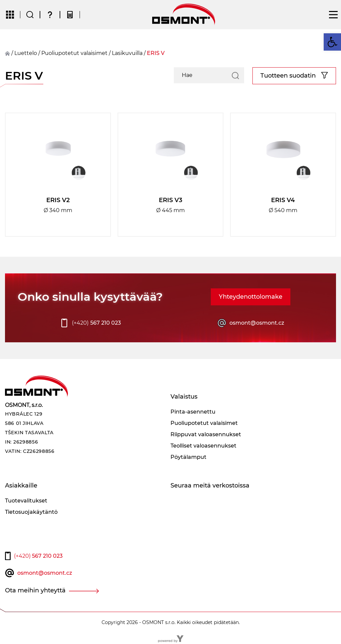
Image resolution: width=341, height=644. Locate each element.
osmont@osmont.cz (257, 323)
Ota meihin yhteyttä (35, 590)
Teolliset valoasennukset (203, 446)
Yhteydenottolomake (251, 297)
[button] (332, 42)
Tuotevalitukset (26, 501)
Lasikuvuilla (127, 53)
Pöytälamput (188, 457)
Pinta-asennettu (193, 412)
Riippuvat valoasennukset (206, 434)
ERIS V (156, 53)
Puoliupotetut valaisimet (74, 53)
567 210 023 (96, 323)
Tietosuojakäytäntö (31, 512)
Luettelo (26, 53)
